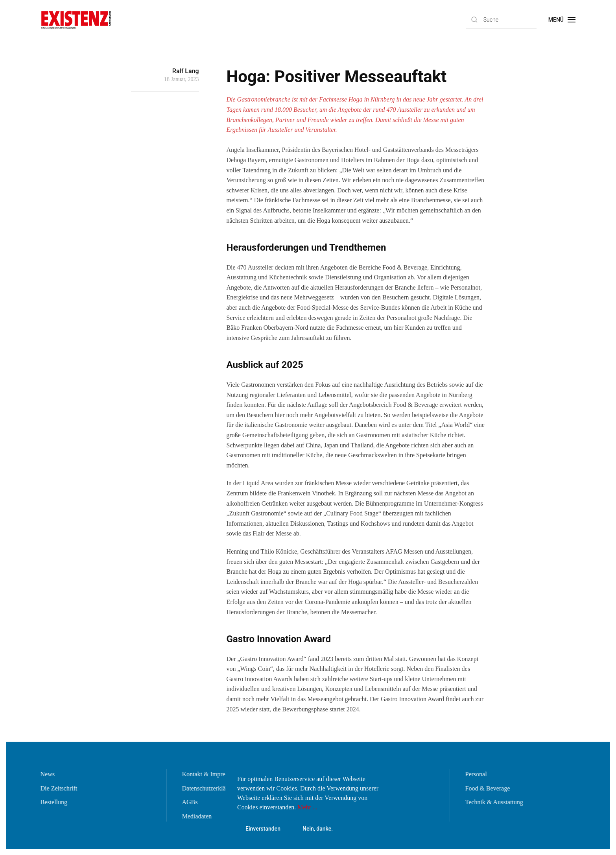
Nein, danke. (318, 829)
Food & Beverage (487, 788)
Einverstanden (263, 829)
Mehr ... (307, 807)
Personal (475, 774)
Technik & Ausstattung (493, 802)
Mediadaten (196, 816)
